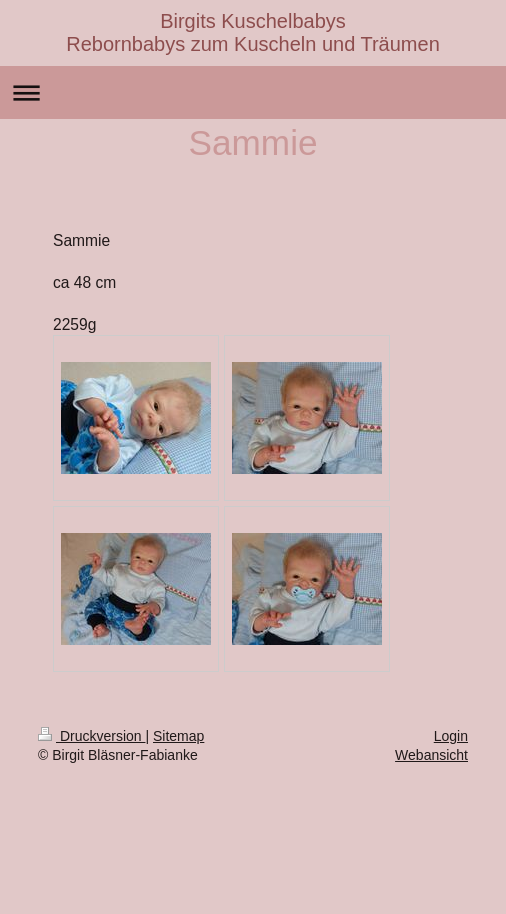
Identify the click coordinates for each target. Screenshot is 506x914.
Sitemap (178, 736)
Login (451, 736)
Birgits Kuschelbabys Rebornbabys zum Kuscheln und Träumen (253, 32)
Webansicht (431, 755)
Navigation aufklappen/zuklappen (253, 92)
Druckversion (91, 736)
